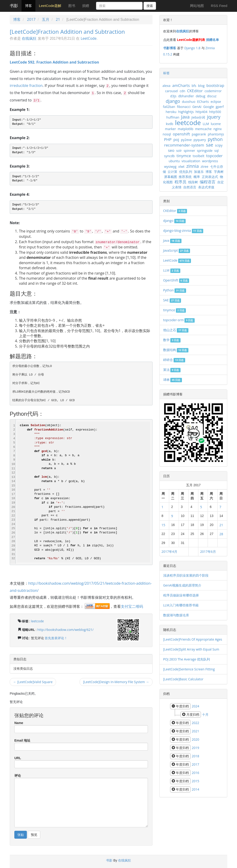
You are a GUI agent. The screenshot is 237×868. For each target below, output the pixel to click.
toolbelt (199, 156)
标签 (166, 73)
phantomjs (216, 134)
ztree (204, 167)
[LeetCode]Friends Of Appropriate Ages (193, 639)
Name (19, 723)
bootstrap (215, 85)
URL (18, 758)
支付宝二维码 (132, 606)
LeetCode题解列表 (191, 40)
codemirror (213, 91)
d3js (173, 96)
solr (179, 151)
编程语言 (208, 182)
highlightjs (186, 112)
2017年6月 (208, 552)
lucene (216, 124)
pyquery (200, 140)
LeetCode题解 (50, 6)
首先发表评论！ (56, 638)
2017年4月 (169, 552)
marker (170, 129)
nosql (167, 134)
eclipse (216, 102)
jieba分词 (198, 117)
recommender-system (184, 145)
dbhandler (186, 96)
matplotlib (186, 129)
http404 (201, 112)
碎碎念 (174, 360)
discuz (212, 96)
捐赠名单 (212, 40)
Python (175, 290)
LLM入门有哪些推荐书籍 (181, 605)
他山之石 (176, 330)
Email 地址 (22, 740)
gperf (220, 107)
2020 (195, 739)
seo (171, 150)
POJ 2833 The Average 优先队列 (187, 659)
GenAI (197, 107)
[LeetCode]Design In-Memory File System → (116, 682)
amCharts (181, 85)
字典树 (219, 172)
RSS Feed (219, 6)
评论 (18, 776)
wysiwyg (170, 167)
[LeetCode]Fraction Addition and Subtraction (67, 32)
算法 (172, 370)
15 (163, 525)
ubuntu (174, 161)
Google (209, 107)
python (215, 139)
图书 (72, 6)
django (173, 101)
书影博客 (170, 48)
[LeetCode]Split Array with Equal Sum (191, 649)
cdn (182, 91)
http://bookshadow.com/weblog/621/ (65, 630)
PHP (168, 139)
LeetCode (89, 38)
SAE (172, 300)
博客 (28, 6)
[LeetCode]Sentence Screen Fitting (189, 669)
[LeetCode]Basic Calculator (183, 679)
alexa (166, 86)
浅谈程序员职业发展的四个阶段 (186, 575)
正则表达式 (210, 177)
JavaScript (177, 250)
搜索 (150, 6)
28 (221, 534)
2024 (195, 706)
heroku (171, 112)
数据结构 (176, 350)
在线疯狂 (29, 38)
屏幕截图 (171, 177)
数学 (172, 340)
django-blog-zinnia (183, 231)
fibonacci (184, 107)
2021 (195, 731)
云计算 (172, 172)
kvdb (170, 124)
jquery (214, 117)
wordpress (210, 161)
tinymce (184, 156)
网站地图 (197, 6)
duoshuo (189, 102)
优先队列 (186, 172)
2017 (31, 19)
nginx (218, 129)
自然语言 (190, 187)
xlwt (181, 167)
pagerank (199, 134)
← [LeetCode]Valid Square (33, 682)
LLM (206, 124)
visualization (191, 161)
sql (217, 151)
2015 (195, 781)
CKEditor (195, 91)
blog (201, 86)
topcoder (214, 156)
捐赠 (86, 6)
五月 (46, 19)
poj (176, 139)
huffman (173, 117)
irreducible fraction (26, 86)
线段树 (193, 182)
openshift (181, 134)
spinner (189, 151)
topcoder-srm (179, 320)
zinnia (193, 166)
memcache (203, 129)
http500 (215, 112)
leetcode (37, 621)
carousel (171, 91)
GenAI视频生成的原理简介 (182, 585)
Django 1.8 (192, 48)
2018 (195, 756)
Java (185, 117)
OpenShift (176, 280)
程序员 (180, 182)
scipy (219, 145)
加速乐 (199, 172)
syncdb (169, 156)
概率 (197, 177)
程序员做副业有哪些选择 (181, 595)
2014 (195, 789)
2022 (195, 723)
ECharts (203, 102)
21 (58, 19)
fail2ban (169, 107)
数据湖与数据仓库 (176, 615)
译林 (173, 380)
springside (205, 151)
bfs (194, 86)
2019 (195, 748)
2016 (195, 773)
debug (201, 96)
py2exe (186, 140)
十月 (205, 714)
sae (210, 145)
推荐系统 (185, 177)
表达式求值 (206, 187)
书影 (14, 6)
